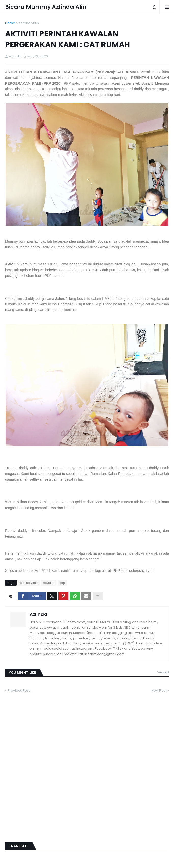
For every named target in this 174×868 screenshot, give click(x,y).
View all (163, 672)
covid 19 (49, 583)
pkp (62, 583)
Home (10, 23)
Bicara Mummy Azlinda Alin (46, 7)
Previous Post (19, 691)
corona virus (29, 23)
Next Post (159, 691)
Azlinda (38, 614)
